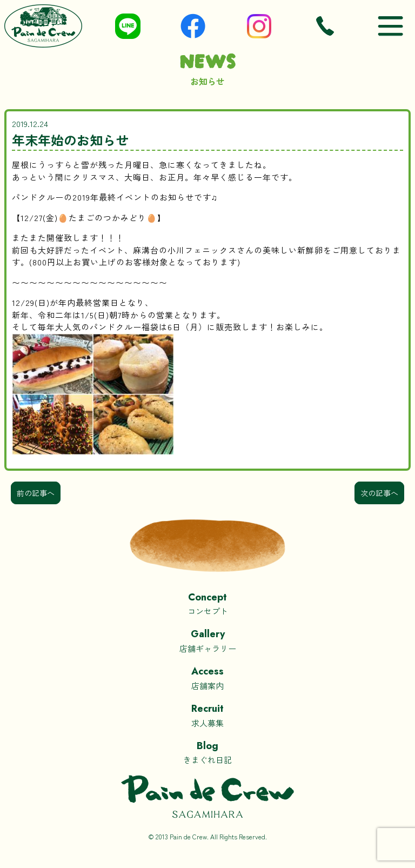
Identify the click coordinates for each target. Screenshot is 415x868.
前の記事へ (36, 493)
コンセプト (207, 603)
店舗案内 (207, 677)
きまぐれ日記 (207, 752)
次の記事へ (379, 493)
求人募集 (207, 715)
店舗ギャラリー (207, 640)
